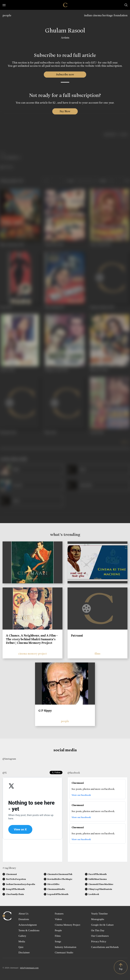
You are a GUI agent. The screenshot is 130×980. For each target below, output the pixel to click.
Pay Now (65, 111)
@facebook (74, 773)
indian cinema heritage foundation (106, 15)
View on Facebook (81, 797)
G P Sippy (45, 711)
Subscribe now (65, 74)
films (97, 654)
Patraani (77, 636)
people (7, 15)
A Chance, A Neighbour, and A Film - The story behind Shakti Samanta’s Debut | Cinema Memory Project (32, 639)
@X (5, 773)
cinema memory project (32, 654)
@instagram (9, 759)
